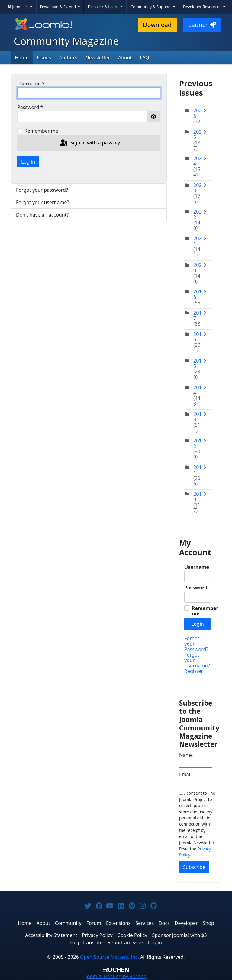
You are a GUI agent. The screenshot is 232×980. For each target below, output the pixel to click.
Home (22, 58)
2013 (197, 417)
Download (157, 25)
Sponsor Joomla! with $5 (179, 935)
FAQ (144, 58)
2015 (197, 363)
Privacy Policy (97, 935)
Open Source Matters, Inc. (110, 957)
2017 (197, 316)
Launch (202, 25)
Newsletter (98, 58)
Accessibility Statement (51, 935)
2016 (197, 337)
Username (31, 84)
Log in (28, 162)
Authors (68, 58)
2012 (197, 443)
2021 (197, 241)
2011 (197, 470)
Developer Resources (203, 7)
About (125, 58)
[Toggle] (206, 116)
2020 (197, 268)
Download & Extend (59, 7)
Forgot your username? (42, 202)
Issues (44, 58)
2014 (197, 390)
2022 (197, 214)
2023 (197, 188)
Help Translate (86, 942)
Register (194, 671)
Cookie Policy (132, 935)
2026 (197, 113)
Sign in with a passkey (89, 143)
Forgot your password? (42, 190)
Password (30, 107)
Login (198, 624)
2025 (197, 134)
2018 (197, 294)
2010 (197, 497)
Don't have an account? (42, 215)
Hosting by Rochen (116, 976)
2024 (197, 161)
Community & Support (151, 7)
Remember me (41, 131)
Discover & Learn (104, 7)
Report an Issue (125, 942)
